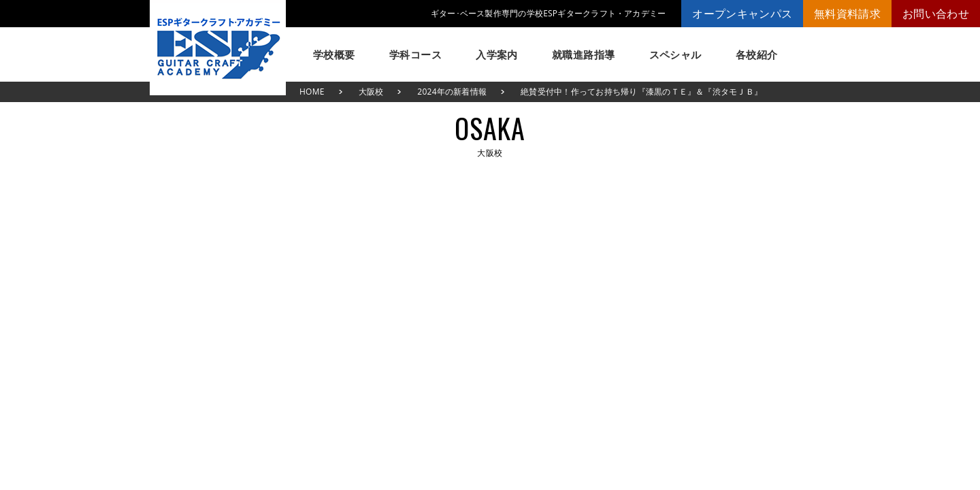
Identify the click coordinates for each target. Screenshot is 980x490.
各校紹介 (757, 54)
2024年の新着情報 (452, 92)
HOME (312, 92)
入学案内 (497, 54)
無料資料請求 (847, 14)
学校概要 (334, 54)
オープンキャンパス (742, 14)
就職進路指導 (584, 54)
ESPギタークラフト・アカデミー (218, 48)
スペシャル (675, 54)
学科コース (415, 54)
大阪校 (371, 92)
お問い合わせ (936, 14)
